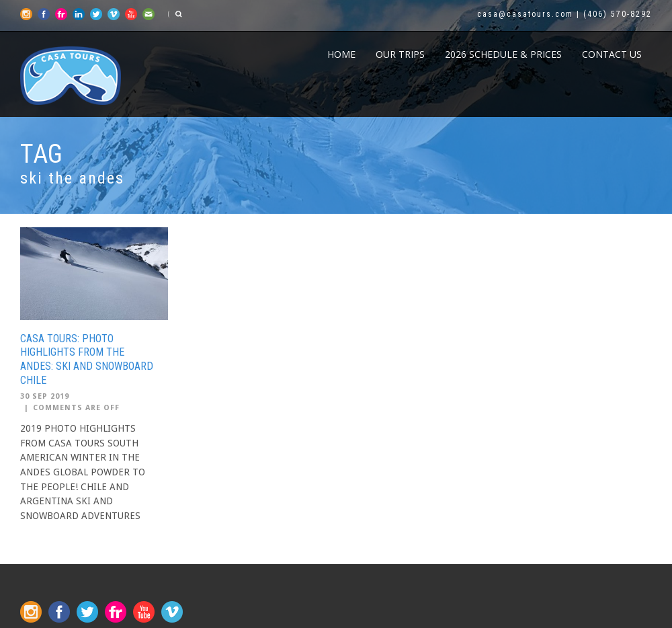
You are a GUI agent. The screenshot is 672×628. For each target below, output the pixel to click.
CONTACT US (612, 54)
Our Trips (400, 54)
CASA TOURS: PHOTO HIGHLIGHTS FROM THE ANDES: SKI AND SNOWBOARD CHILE (87, 359)
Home (341, 54)
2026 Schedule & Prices (503, 54)
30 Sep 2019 (45, 396)
